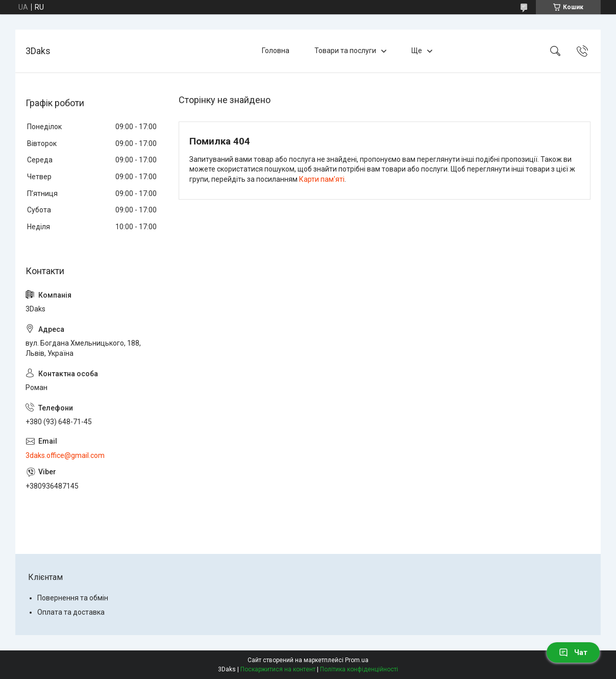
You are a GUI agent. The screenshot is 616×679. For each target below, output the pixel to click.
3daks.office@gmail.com (65, 455)
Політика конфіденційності (359, 669)
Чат (573, 652)
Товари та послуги (345, 51)
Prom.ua (357, 660)
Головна (276, 51)
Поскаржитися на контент (278, 669)
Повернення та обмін (73, 598)
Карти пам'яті (322, 179)
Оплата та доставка (71, 612)
